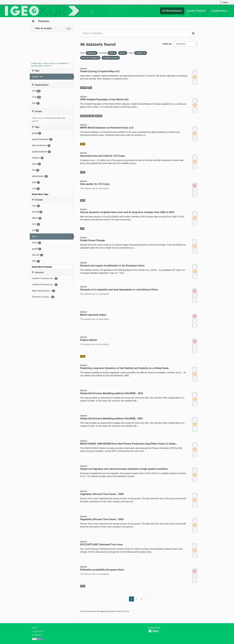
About (35, 628)
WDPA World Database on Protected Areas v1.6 (107, 128)
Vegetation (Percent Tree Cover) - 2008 (102, 494)
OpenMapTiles (62, 63)
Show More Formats (42, 267)
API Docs (125, 611)
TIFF (83, 172)
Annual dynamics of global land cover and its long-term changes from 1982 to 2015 (127, 212)
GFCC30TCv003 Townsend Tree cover (102, 544)
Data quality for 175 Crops (95, 184)
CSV (83, 144)
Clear (69, 28)
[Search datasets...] (135, 33)
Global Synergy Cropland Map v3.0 (100, 71)
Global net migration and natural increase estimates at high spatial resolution (124, 469)
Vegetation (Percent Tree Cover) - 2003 (102, 519)
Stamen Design (49, 63)
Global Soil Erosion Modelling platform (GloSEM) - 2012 (112, 393)
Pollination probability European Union (102, 570)
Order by (167, 44)
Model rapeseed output (93, 315)
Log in (225, 2)
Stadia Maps (37, 63)
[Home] (33, 21)
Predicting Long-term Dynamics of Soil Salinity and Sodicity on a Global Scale (124, 368)
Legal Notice (38, 631)
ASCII (91, 116)
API (115, 611)
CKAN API (37, 635)
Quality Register (196, 11)
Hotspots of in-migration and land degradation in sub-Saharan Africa (119, 290)
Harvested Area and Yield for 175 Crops (102, 156)
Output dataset (89, 340)
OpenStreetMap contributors (41, 66)
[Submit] (194, 33)
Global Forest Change (93, 240)
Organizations (219, 11)
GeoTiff (84, 88)
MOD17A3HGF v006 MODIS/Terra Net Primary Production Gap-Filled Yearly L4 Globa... (129, 444)
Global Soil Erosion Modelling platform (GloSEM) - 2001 (112, 419)
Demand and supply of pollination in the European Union (112, 266)
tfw (90, 88)
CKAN (153, 631)
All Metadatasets (172, 11)
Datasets (44, 21)
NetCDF (84, 116)
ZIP (82, 229)
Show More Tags (40, 194)
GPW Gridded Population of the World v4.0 (104, 100)
